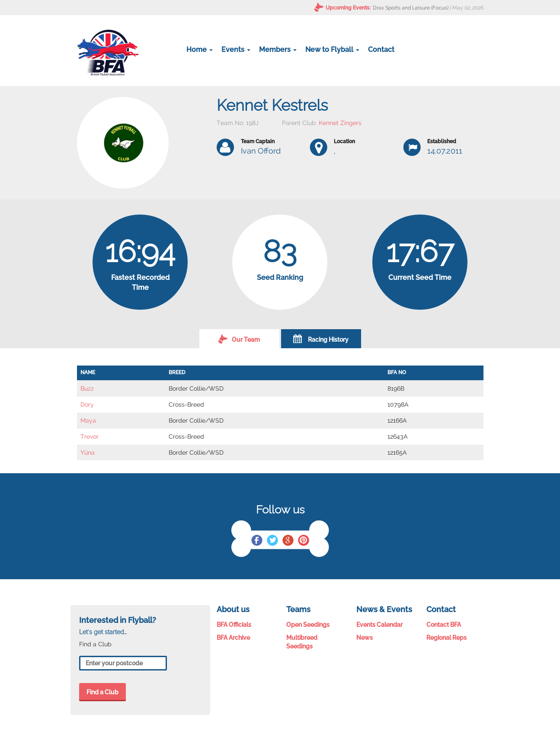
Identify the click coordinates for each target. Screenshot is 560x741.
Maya (88, 420)
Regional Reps (446, 638)
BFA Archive (233, 638)
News (365, 638)
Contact (381, 50)
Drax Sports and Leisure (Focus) (411, 8)
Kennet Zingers (340, 123)
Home (200, 50)
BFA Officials (234, 625)
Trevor (90, 436)
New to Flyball (332, 50)
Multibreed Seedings (302, 642)
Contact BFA (444, 625)
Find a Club (102, 692)
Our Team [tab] (239, 339)
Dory (87, 404)
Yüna (88, 452)
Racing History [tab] (321, 339)
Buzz (87, 388)
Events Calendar (379, 625)
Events (236, 50)
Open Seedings (308, 625)
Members (278, 50)
